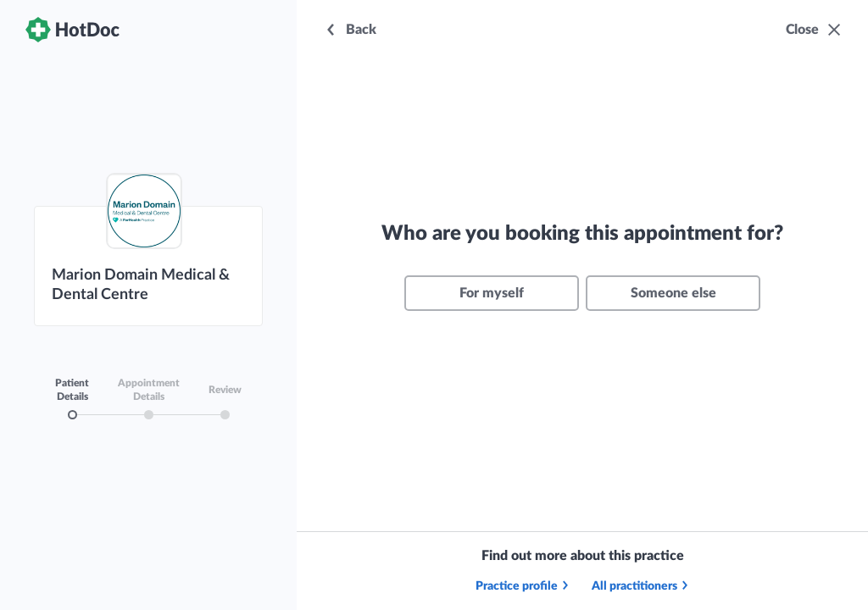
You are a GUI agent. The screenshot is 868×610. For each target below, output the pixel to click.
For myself (492, 293)
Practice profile (523, 586)
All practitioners (641, 586)
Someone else (673, 293)
